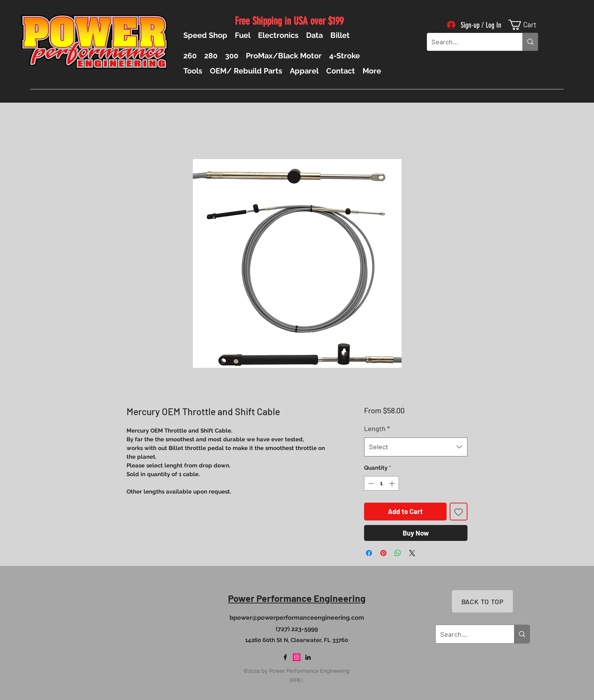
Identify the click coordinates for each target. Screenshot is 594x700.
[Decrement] (370, 484)
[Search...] (469, 42)
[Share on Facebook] (369, 553)
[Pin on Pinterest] (383, 553)
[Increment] (393, 484)
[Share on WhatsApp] (398, 553)
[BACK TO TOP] (482, 601)
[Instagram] (297, 657)
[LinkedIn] (308, 657)
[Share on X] (412, 553)
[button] (528, 25)
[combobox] (416, 447)
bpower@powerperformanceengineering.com (297, 618)
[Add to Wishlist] (459, 512)
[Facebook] (285, 657)
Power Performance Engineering (297, 598)
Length (377, 428)
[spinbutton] (381, 484)
